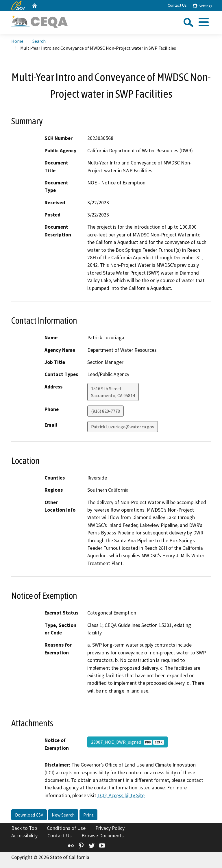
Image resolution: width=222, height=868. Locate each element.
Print (88, 815)
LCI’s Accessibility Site (121, 795)
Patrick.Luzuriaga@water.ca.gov (123, 427)
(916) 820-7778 (106, 411)
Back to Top (24, 828)
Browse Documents (103, 836)
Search (39, 41)
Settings (202, 6)
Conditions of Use (66, 828)
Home (17, 41)
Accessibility (24, 836)
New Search (63, 815)
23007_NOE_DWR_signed (127, 742)
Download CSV (29, 815)
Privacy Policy (110, 828)
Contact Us (177, 5)
